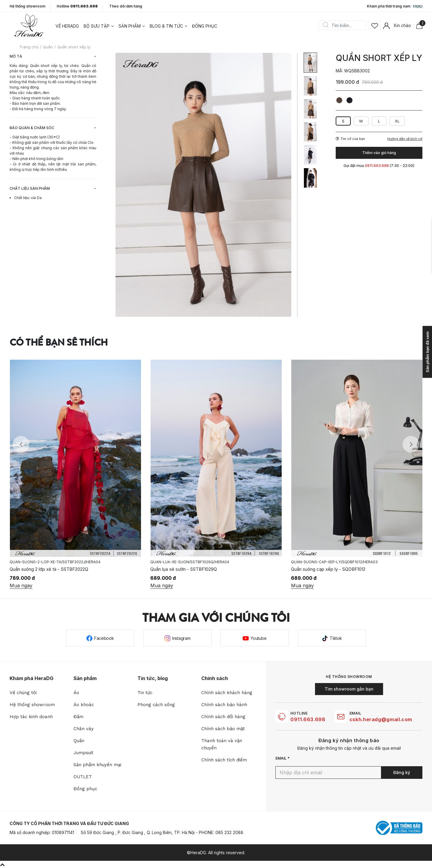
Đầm (78, 717)
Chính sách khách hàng (227, 693)
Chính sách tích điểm (224, 760)
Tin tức (145, 693)
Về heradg (67, 26)
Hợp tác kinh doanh (31, 717)
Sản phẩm (130, 26)
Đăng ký (402, 772)
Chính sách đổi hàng (223, 717)
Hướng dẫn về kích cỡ (405, 139)
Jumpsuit (83, 753)
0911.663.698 (308, 719)
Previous (21, 444)
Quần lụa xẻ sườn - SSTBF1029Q (184, 569)
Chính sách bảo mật (223, 729)
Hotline (77, 6)
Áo (76, 693)
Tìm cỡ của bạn (350, 139)
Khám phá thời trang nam (395, 7)
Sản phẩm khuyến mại (97, 765)
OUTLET (83, 777)
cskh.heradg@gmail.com (381, 719)
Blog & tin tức (166, 26)
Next (411, 444)
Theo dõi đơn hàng (126, 6)
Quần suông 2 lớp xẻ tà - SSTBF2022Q (49, 569)
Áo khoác (84, 705)
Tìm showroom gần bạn (349, 689)
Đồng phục (205, 26)
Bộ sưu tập (97, 26)
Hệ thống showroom (27, 6)
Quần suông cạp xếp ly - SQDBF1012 (328, 569)
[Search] (344, 25)
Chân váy (84, 729)
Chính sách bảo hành (224, 705)
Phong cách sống (156, 705)
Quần (79, 741)
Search (325, 25)
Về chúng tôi (23, 693)
